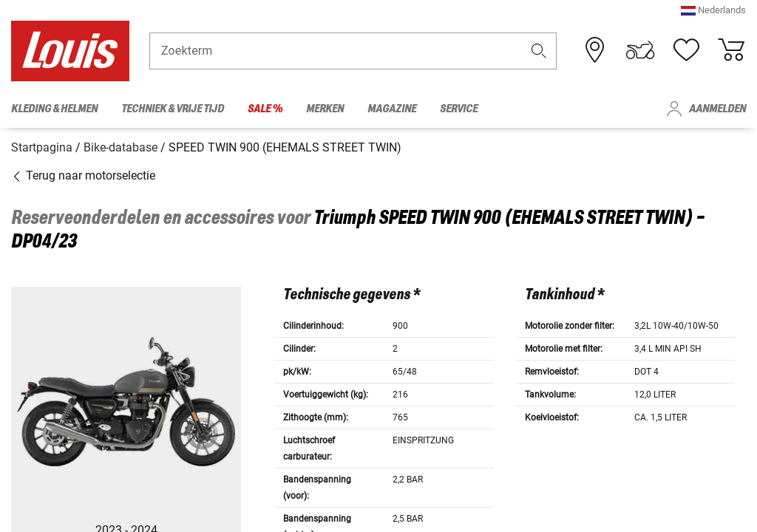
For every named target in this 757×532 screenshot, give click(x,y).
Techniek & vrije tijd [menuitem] (173, 109)
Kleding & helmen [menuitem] (54, 109)
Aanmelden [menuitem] (717, 109)
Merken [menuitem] (325, 109)
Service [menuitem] (459, 109)
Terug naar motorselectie (83, 172)
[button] (713, 18)
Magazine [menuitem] (392, 109)
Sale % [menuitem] (265, 109)
